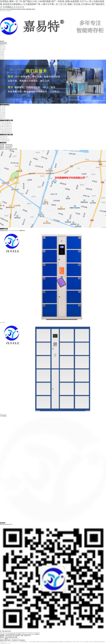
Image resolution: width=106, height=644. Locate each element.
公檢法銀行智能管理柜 (5, 122)
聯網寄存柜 (3, 119)
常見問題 (28, 633)
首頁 (10, 231)
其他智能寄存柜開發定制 (6, 133)
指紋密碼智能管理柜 (5, 139)
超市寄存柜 (3, 111)
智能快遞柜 (3, 114)
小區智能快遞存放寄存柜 (6, 131)
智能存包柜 (3, 116)
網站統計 (2, 639)
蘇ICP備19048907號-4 (14, 639)
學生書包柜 (3, 109)
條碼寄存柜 (3, 117)
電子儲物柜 (3, 112)
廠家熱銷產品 (15, 231)
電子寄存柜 (3, 108)
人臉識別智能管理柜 (5, 141)
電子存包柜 (3, 106)
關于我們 (33, 633)
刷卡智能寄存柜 (4, 136)
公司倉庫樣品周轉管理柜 (6, 124)
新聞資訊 (24, 633)
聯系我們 (37, 633)
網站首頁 (2, 633)
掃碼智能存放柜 (4, 138)
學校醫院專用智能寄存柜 (6, 127)
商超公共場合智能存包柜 (6, 128)
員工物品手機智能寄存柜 (6, 125)
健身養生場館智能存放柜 (6, 130)
